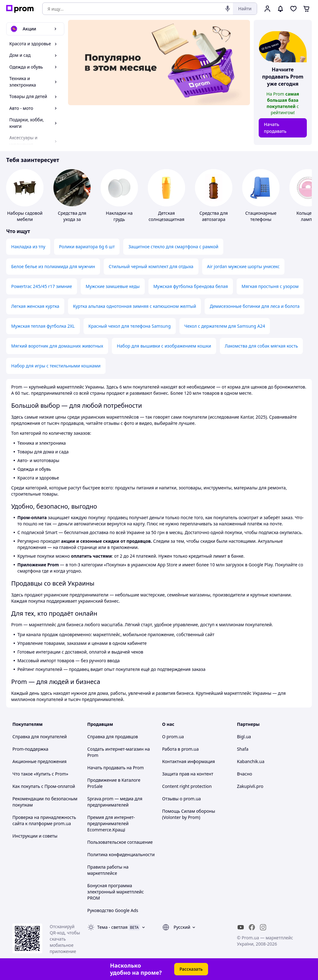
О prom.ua (173, 737)
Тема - (112, 927)
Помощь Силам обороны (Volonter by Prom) (189, 814)
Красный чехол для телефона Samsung (130, 326)
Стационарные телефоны (261, 216)
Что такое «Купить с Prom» (40, 774)
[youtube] (241, 927)
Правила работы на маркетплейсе (108, 870)
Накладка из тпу (28, 247)
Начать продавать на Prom (116, 768)
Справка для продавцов (113, 737)
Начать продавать (275, 128)
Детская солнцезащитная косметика (166, 219)
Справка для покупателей (40, 737)
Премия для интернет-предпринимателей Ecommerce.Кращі (111, 823)
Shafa (243, 749)
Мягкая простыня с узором (270, 286)
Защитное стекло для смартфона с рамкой (173, 247)
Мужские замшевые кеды (113, 286)
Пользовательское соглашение (120, 842)
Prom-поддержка (30, 749)
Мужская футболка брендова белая (191, 286)
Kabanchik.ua (251, 761)
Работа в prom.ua (180, 749)
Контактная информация (189, 761)
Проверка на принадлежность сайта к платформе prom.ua (44, 820)
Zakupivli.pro (250, 786)
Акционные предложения (39, 761)
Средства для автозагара (214, 216)
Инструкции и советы (35, 836)
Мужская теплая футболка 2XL (43, 326)
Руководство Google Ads (113, 910)
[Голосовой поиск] (228, 9)
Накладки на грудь (119, 216)
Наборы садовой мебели (25, 216)
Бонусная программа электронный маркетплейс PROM (116, 892)
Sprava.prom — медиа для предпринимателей (115, 802)
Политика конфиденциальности (121, 854)
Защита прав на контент (188, 774)
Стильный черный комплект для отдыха (151, 266)
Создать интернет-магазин (115, 749)
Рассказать (191, 969)
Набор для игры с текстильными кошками (56, 366)
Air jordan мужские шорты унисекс (243, 266)
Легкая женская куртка (35, 306)
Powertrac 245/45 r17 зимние (42, 286)
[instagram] (263, 927)
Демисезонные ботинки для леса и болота (254, 306)
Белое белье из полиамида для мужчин (53, 266)
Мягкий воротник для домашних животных (57, 346)
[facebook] (252, 927)
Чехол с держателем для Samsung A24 (225, 326)
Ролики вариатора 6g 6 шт (87, 247)
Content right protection (187, 786)
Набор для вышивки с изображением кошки (164, 346)
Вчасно (245, 774)
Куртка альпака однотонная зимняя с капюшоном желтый (135, 306)
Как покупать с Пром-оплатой (44, 786)
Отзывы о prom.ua (182, 799)
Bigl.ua (244, 737)
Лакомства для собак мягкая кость (261, 346)
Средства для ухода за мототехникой (72, 219)
